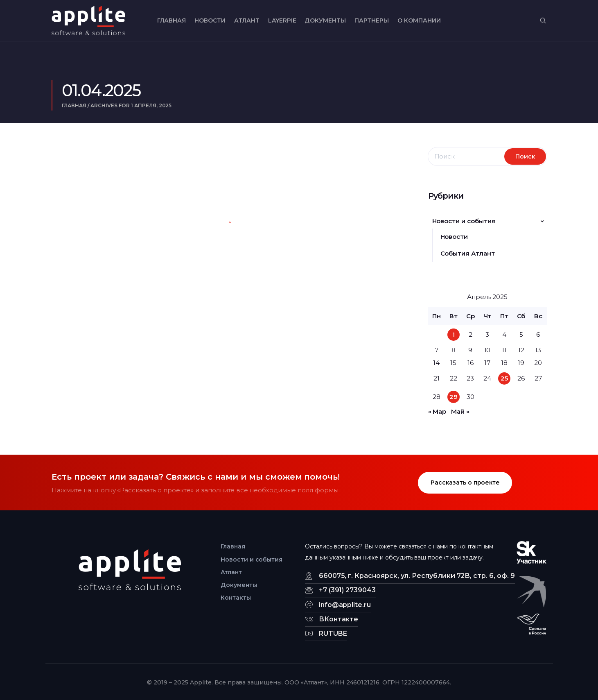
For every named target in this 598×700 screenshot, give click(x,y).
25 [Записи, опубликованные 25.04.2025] (504, 378)
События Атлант (468, 253)
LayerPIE (282, 20)
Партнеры (372, 20)
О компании (419, 20)
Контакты (236, 598)
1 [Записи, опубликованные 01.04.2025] (454, 334)
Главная (172, 20)
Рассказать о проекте (465, 483)
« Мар (437, 411)
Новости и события (464, 221)
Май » (460, 411)
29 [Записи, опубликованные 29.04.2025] (454, 397)
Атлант (247, 20)
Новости (210, 20)
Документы (325, 20)
